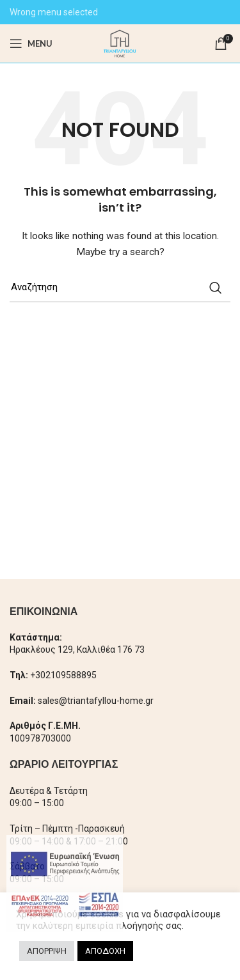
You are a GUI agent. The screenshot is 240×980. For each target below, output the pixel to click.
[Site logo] (120, 43)
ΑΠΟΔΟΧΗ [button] (105, 951)
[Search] (120, 288)
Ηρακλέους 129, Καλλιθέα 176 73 (77, 649)
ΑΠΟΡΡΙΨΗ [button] (47, 951)
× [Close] (112, 845)
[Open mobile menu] (31, 43)
